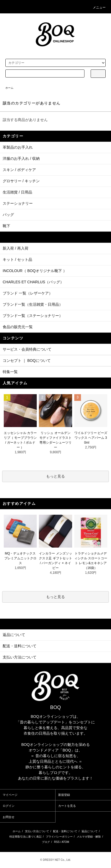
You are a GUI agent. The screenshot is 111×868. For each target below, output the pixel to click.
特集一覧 (10, 372)
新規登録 (64, 795)
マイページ (10, 795)
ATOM (65, 842)
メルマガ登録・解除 (89, 837)
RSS (57, 842)
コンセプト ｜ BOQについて (27, 361)
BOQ (56, 707)
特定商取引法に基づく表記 (25, 837)
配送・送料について (65, 831)
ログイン (9, 806)
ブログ (46, 842)
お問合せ (9, 817)
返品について (90, 831)
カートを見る (67, 806)
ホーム (9, 88)
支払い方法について (37, 831)
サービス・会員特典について (27, 349)
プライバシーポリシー (59, 837)
